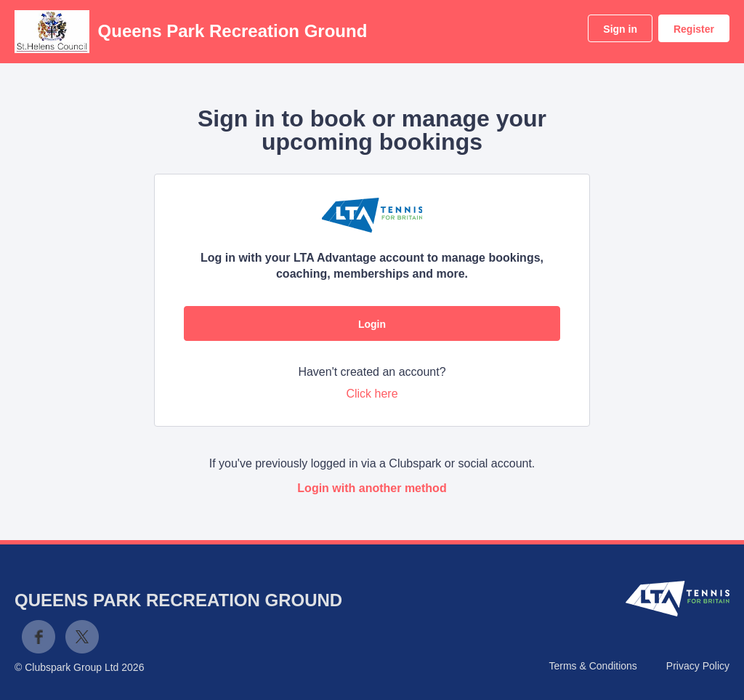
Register (694, 29)
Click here (372, 394)
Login (372, 324)
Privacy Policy (698, 666)
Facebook (39, 637)
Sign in (620, 29)
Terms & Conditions (593, 666)
